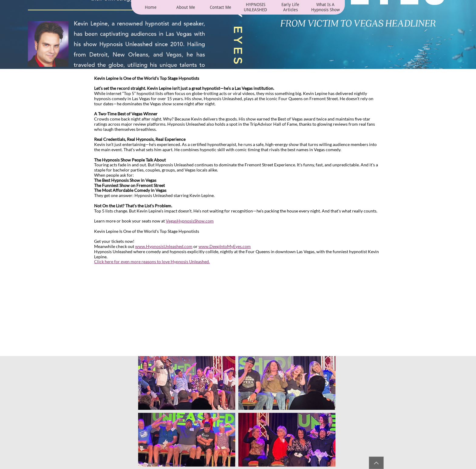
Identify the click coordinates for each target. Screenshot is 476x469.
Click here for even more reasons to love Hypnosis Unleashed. (152, 262)
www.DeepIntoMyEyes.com (225, 246)
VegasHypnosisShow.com (190, 221)
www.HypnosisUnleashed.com (164, 246)
